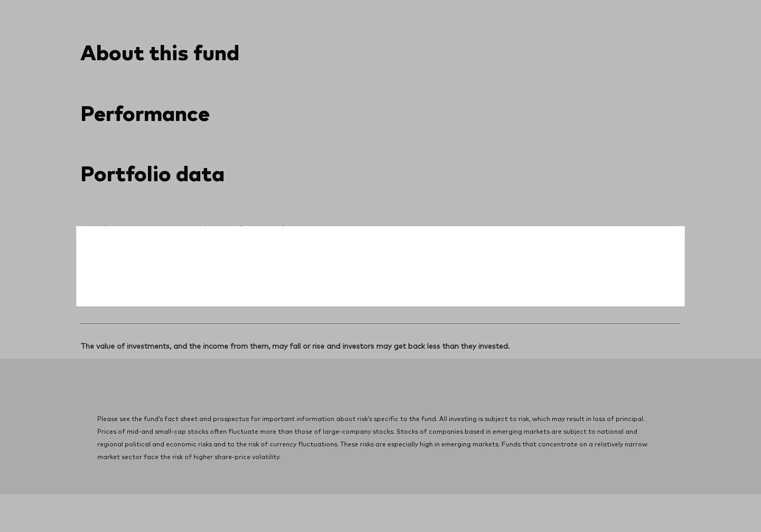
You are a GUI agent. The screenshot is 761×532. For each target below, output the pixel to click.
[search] (653, 50)
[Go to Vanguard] (109, 419)
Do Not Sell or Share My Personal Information (221, 499)
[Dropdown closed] (119, 10)
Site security (334, 499)
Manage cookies (480, 499)
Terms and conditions (403, 499)
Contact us (631, 10)
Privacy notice (105, 499)
